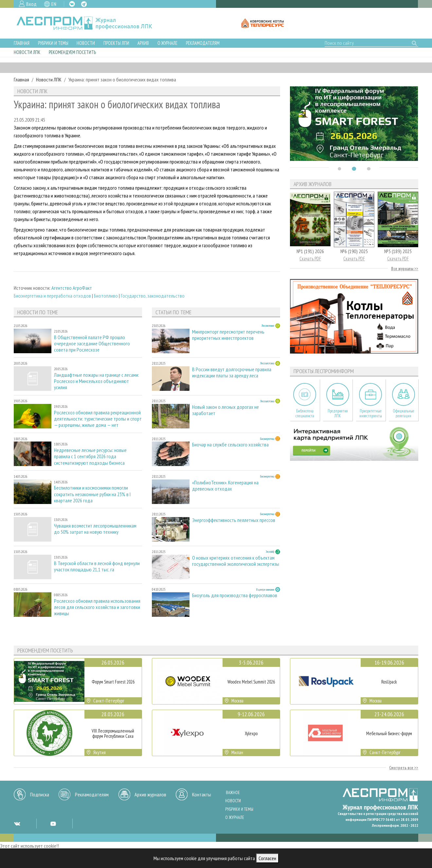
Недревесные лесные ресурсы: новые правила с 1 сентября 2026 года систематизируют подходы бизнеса (90, 456)
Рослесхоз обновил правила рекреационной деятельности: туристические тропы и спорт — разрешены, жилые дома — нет (98, 419)
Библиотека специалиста (305, 413)
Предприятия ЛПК (338, 413)
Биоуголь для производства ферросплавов (235, 595)
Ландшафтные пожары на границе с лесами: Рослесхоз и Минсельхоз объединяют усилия (97, 381)
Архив (143, 43)
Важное (233, 793)
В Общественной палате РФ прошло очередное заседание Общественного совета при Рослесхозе (92, 344)
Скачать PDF (310, 259)
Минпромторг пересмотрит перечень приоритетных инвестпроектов (228, 335)
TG (84, 4)
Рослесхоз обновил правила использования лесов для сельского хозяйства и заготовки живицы (97, 607)
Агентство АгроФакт (72, 288)
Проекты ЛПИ (116, 43)
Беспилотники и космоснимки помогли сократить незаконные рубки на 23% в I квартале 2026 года (92, 494)
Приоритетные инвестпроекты (371, 413)
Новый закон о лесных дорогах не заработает (225, 410)
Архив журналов (150, 794)
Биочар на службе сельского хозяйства (230, 445)
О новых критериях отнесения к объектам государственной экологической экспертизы (236, 561)
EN (54, 4)
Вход (31, 4)
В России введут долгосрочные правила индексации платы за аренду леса (232, 373)
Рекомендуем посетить (72, 52)
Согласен (267, 858)
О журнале (167, 43)
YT (53, 824)
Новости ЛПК (27, 52)
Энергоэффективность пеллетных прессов (234, 520)
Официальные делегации (404, 413)
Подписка (40, 794)
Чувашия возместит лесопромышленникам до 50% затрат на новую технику (95, 529)
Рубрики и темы (53, 43)
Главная (22, 43)
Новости (86, 43)
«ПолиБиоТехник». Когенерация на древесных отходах (225, 486)
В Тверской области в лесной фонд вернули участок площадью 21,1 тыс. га (97, 566)
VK (72, 4)
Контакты (202, 794)
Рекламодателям (203, 43)
